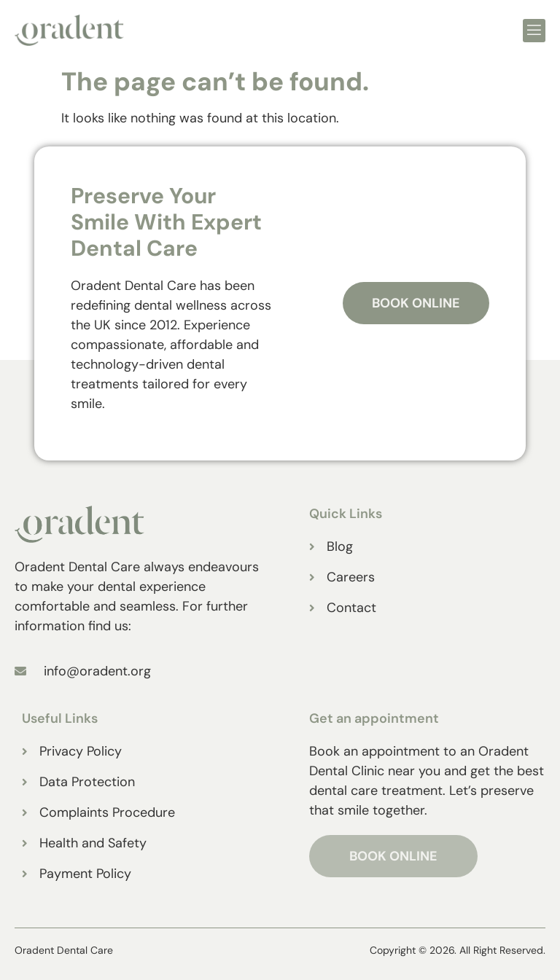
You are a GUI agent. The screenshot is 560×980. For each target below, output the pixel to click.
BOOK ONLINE (393, 856)
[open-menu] (534, 31)
